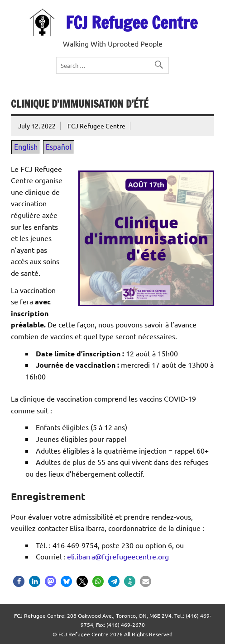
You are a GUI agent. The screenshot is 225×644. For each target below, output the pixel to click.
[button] (19, 581)
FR (45, 8)
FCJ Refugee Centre (132, 23)
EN (33, 8)
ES (55, 8)
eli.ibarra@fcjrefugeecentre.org (118, 556)
